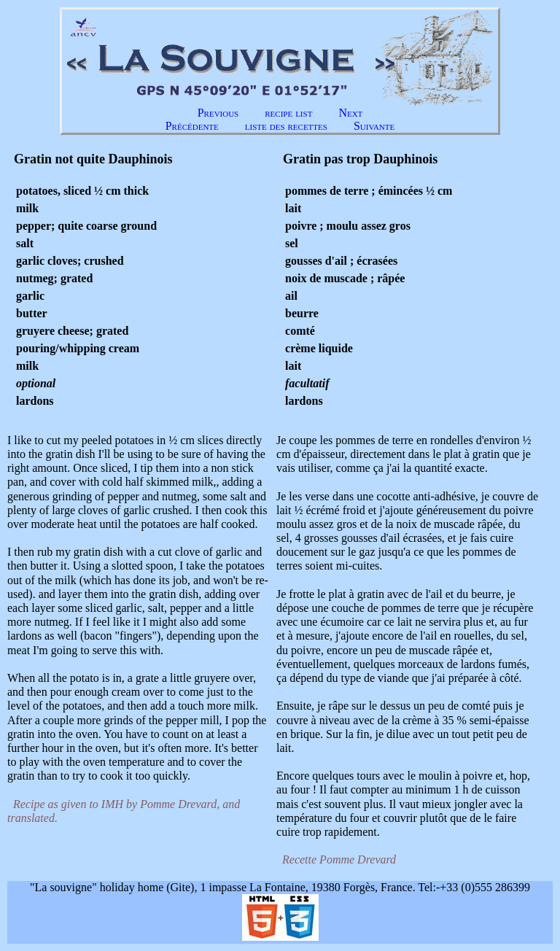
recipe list (288, 113)
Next (350, 113)
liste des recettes (286, 126)
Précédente (192, 126)
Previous (218, 113)
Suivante (374, 126)
